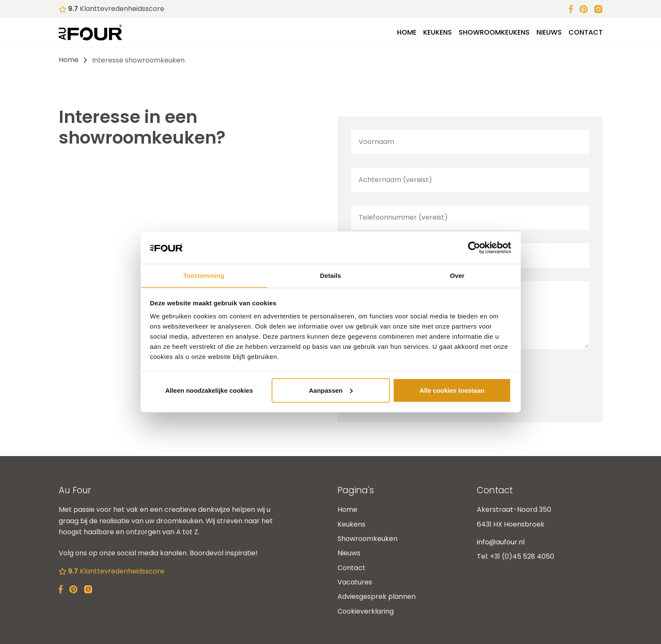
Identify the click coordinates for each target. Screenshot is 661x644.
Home (407, 32)
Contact (586, 32)
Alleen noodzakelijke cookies (209, 390)
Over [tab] (457, 275)
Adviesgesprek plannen (377, 596)
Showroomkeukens (494, 32)
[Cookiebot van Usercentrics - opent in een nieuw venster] (474, 247)
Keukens (438, 32)
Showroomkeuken (367, 539)
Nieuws (549, 32)
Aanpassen (331, 390)
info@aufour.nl (501, 542)
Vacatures (355, 582)
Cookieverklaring (366, 611)
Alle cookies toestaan (452, 390)
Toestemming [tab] (204, 275)
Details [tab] (331, 275)
